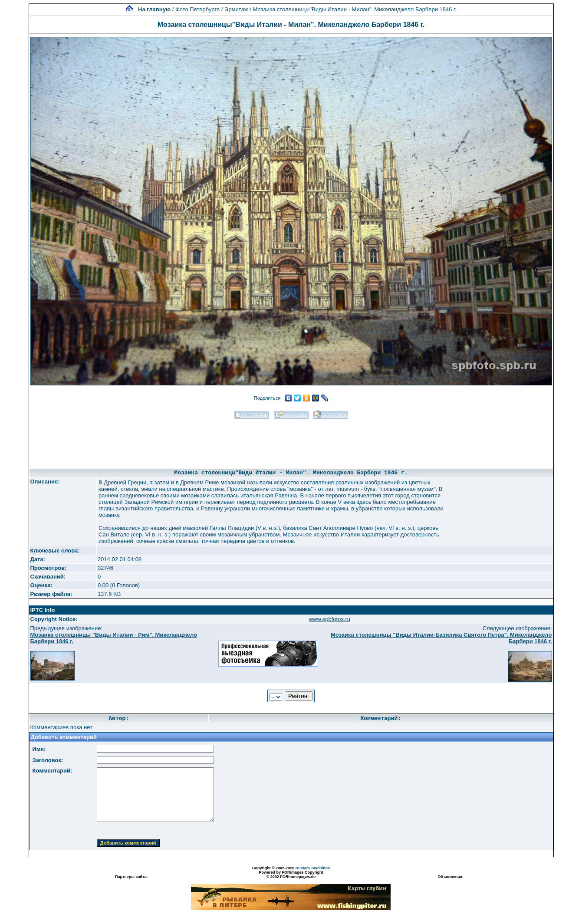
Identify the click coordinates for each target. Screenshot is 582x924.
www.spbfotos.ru (330, 619)
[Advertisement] (291, 441)
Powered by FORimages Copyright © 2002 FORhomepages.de (291, 875)
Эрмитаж (236, 9)
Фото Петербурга (197, 9)
